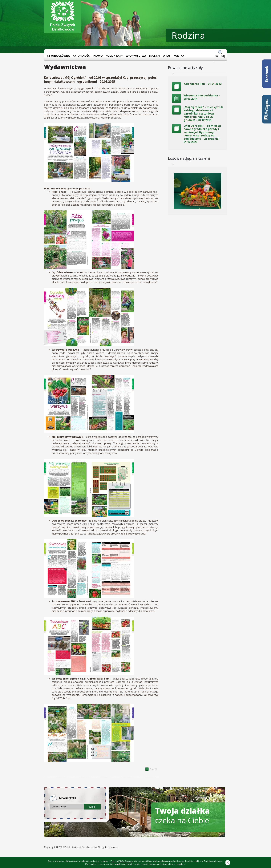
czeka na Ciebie (182, 816)
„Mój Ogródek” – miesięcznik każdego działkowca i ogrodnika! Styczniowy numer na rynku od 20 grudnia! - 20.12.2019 (203, 113)
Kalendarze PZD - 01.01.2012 (202, 84)
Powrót (151, 769)
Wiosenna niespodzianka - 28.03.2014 (202, 97)
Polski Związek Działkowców (81, 847)
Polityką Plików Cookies (122, 861)
